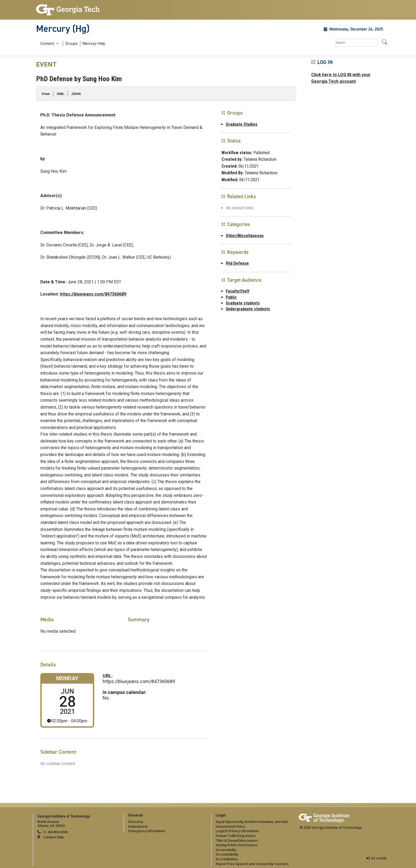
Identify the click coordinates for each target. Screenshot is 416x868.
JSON (76, 94)
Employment (138, 826)
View (46, 94)
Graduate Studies (242, 124)
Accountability (227, 854)
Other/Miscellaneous (245, 236)
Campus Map (54, 837)
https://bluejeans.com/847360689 (93, 294)
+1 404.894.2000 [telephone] (55, 832)
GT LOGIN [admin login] (379, 858)
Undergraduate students (248, 309)
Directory (136, 822)
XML (60, 94)
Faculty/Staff (238, 291)
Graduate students (243, 303)
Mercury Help (94, 44)
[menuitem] (72, 44)
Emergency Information (147, 831)
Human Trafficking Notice (236, 836)
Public (231, 297)
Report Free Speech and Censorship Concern (252, 864)
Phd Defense (237, 263)
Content (47, 44)
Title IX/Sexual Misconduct (237, 841)
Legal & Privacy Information (237, 831)
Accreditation (227, 859)
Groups (71, 44)
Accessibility (226, 850)
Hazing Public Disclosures (236, 845)
